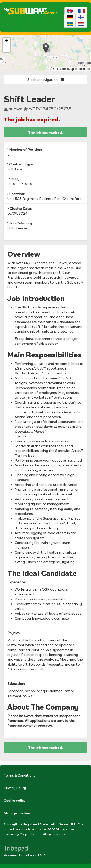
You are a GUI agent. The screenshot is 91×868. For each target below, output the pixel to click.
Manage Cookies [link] (17, 813)
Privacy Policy (15, 788)
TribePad (16, 849)
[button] (46, 48)
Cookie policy (15, 800)
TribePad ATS (35, 855)
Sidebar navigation (45, 79)
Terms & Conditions (19, 775)
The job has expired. (45, 132)
